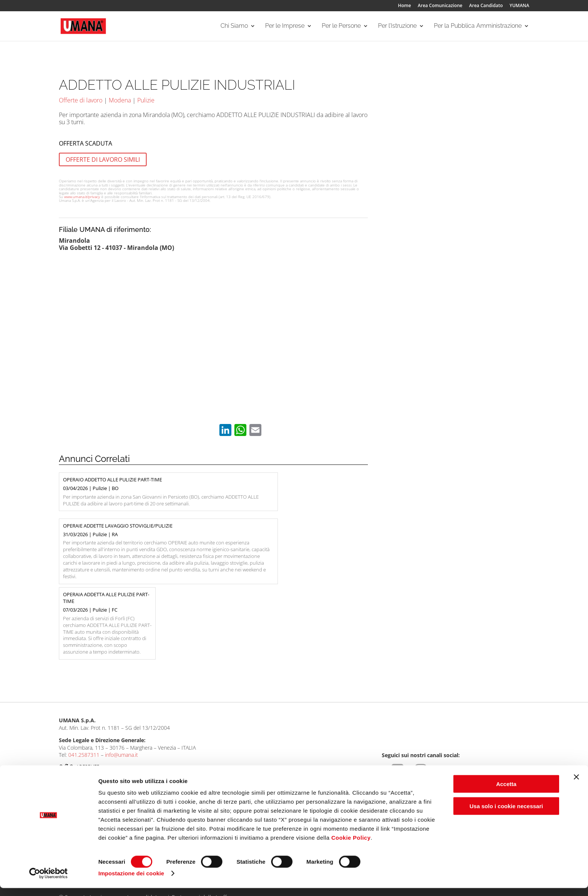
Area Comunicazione (440, 6)
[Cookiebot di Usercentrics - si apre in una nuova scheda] (49, 881)
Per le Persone (341, 27)
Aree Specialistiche (175, 756)
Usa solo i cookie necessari (506, 814)
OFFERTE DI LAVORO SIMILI (103, 159)
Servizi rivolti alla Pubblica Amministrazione (464, 768)
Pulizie (146, 100)
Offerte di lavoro (81, 100)
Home (404, 6)
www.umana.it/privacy (82, 197)
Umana (67, 756)
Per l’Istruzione (397, 27)
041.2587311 (84, 687)
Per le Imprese (285, 27)
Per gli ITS (352, 765)
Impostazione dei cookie (131, 881)
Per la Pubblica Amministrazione (478, 27)
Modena (120, 100)
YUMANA (519, 6)
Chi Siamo (234, 27)
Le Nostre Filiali (77, 765)
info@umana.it (121, 687)
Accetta (506, 792)
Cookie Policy (351, 846)
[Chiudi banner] (576, 785)
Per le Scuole (356, 756)
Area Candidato (486, 6)
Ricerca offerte (264, 756)
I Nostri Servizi (170, 765)
